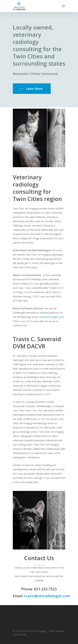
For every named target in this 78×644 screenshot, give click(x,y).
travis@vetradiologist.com (47, 596)
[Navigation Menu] (64, 6)
